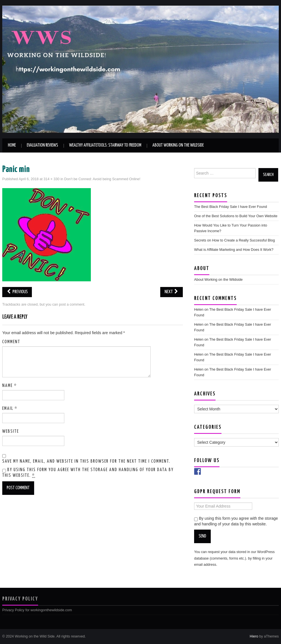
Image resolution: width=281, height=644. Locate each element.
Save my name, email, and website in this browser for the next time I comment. (86, 461)
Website (11, 431)
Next (172, 292)
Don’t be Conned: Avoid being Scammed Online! (102, 179)
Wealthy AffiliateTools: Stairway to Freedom (105, 145)
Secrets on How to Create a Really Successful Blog (234, 240)
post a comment (72, 304)
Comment (11, 342)
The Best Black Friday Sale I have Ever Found (230, 207)
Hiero (254, 636)
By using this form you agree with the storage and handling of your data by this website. (88, 473)
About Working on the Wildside (178, 145)
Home (12, 145)
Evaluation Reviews (42, 145)
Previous (17, 292)
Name (10, 386)
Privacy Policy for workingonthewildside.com (37, 610)
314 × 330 (51, 179)
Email (10, 409)
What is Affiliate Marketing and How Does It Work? (234, 250)
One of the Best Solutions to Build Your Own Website (236, 216)
